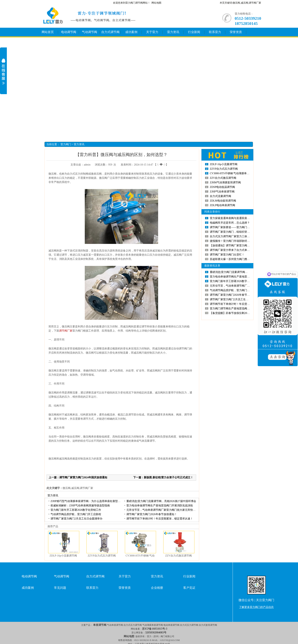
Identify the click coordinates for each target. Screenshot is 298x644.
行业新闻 (194, 32)
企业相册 (157, 588)
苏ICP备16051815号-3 (155, 629)
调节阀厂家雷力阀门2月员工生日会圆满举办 (76, 519)
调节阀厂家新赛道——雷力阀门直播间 (232, 227)
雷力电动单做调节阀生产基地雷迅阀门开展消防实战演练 (160, 506)
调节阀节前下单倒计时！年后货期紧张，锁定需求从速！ (160, 519)
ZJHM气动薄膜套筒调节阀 (225, 182)
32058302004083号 (156, 633)
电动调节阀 (69, 32)
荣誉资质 (236, 32)
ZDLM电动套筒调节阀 (223, 201)
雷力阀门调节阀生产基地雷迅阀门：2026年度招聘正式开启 (244, 309)
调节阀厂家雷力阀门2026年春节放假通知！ (152, 514)
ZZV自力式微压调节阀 (178, 556)
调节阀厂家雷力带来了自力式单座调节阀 (234, 250)
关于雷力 (152, 32)
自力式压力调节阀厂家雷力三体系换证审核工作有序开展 (243, 236)
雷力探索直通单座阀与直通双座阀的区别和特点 (238, 218)
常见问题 (60, 588)
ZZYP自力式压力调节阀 (102, 556)
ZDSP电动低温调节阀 (222, 187)
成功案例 (131, 32)
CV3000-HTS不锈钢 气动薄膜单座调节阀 (234, 173)
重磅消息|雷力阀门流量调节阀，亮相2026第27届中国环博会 (161, 501)
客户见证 (189, 588)
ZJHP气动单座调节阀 (222, 192)
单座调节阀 (100, 625)
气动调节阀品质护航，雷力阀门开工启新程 (76, 514)
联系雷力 (215, 32)
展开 (3, 72)
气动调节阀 (90, 32)
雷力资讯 (173, 32)
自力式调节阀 (110, 32)
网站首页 (48, 32)
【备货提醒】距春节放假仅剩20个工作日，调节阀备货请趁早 (246, 313)
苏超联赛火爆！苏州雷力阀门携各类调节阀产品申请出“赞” (244, 259)
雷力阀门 (66, 144)
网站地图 (156, 3)
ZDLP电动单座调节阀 (222, 205)
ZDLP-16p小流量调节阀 (63, 556)
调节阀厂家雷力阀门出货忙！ (227, 255)
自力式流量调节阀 (220, 196)
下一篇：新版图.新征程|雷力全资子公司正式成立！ (163, 477)
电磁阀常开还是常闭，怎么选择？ (230, 223)
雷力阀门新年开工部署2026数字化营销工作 (76, 510)
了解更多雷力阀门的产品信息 (256, 607)
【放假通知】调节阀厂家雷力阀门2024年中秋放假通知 (242, 246)
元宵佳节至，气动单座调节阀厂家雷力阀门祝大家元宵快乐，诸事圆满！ (169, 510)
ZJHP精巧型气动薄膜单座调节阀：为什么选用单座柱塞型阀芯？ (88, 501)
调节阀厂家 (66, 331)
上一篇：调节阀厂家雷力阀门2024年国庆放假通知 (78, 477)
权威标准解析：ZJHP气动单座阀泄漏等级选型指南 (80, 506)
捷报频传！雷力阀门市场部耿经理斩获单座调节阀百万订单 (244, 241)
